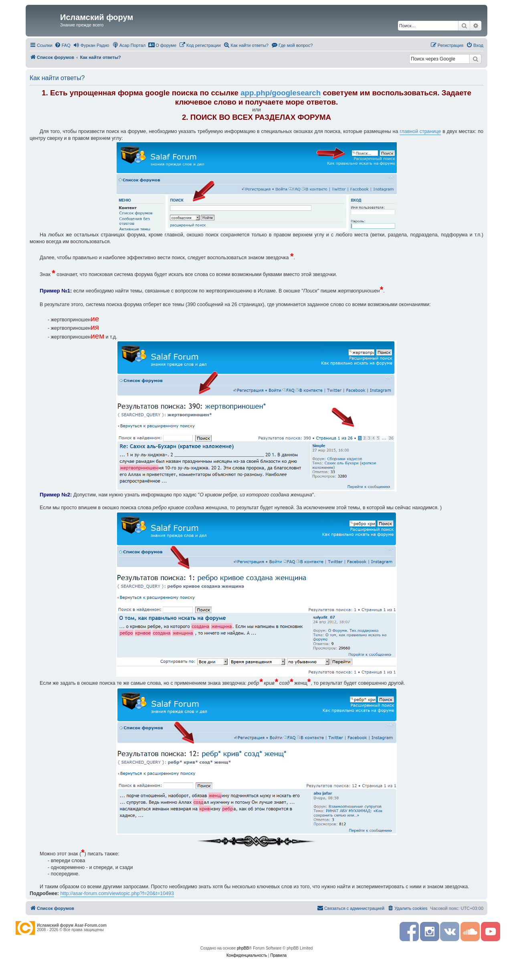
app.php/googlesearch (281, 93)
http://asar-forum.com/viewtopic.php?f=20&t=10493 (117, 893)
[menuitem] (63, 45)
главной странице (420, 131)
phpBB (243, 948)
